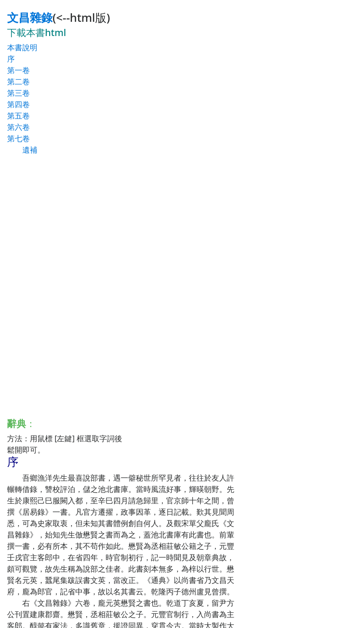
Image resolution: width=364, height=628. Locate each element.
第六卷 (18, 127)
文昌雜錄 (30, 17)
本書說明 (22, 47)
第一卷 (18, 70)
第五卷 (18, 116)
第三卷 (18, 93)
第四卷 (18, 104)
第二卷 (18, 82)
